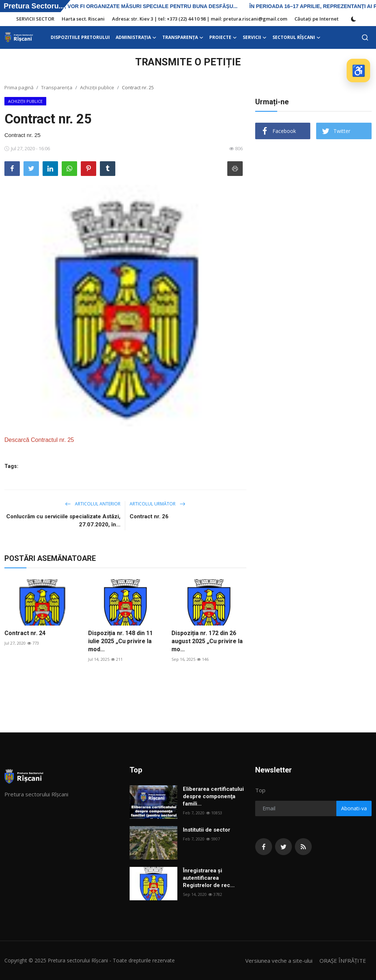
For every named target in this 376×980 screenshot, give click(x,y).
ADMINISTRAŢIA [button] (136, 37)
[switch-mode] (354, 19)
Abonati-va (354, 808)
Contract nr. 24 (25, 633)
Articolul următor (158, 504)
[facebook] (264, 847)
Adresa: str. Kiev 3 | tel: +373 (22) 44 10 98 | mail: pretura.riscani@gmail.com (200, 19)
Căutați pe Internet (317, 19)
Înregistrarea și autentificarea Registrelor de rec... (209, 878)
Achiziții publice (97, 87)
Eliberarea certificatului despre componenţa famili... (213, 796)
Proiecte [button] (223, 37)
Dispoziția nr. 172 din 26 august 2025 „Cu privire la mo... (207, 641)
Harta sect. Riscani (83, 19)
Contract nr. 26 (149, 516)
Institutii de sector (207, 830)
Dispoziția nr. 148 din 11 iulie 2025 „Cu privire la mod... (120, 641)
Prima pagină (19, 87)
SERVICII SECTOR (35, 19)
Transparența (57, 87)
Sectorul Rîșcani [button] (297, 37)
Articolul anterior (93, 504)
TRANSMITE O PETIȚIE (188, 62)
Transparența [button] (183, 37)
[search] (365, 37)
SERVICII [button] (255, 37)
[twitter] (283, 847)
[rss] (303, 847)
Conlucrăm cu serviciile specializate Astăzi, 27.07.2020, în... (63, 520)
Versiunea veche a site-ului (279, 961)
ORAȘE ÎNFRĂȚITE (343, 961)
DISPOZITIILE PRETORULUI (80, 37)
